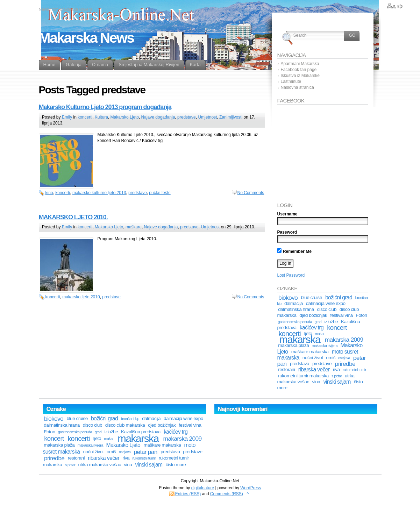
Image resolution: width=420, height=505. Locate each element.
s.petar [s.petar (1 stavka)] (337, 376)
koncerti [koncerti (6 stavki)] (79, 439)
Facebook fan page (298, 70)
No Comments (251, 193)
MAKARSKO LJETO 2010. (73, 217)
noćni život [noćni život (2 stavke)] (313, 358)
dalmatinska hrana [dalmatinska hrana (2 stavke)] (296, 309)
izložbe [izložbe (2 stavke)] (331, 322)
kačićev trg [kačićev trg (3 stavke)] (312, 328)
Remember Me (294, 251)
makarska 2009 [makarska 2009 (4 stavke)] (344, 340)
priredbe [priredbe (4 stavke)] (345, 364)
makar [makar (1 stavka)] (109, 439)
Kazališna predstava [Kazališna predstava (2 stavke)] (141, 432)
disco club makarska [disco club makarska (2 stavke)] (125, 425)
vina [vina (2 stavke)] (316, 382)
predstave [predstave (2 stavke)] (322, 364)
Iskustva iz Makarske (300, 76)
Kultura (101, 117)
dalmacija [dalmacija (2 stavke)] (294, 303)
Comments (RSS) (227, 494)
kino (49, 193)
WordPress (251, 488)
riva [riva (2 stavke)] (336, 369)
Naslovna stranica (297, 87)
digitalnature (203, 488)
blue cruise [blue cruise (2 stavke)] (312, 297)
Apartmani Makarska (300, 64)
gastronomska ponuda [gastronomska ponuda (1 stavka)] (295, 322)
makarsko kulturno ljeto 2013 (99, 193)
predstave (187, 117)
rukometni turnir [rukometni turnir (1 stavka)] (354, 370)
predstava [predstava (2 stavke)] (300, 364)
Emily (67, 117)
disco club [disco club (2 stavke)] (327, 309)
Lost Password (291, 275)
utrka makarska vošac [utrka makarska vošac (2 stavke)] (99, 465)
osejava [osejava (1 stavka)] (344, 358)
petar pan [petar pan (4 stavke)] (146, 452)
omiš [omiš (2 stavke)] (331, 358)
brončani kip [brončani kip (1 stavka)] (130, 419)
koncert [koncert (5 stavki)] (337, 328)
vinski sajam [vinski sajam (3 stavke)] (337, 382)
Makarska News (86, 38)
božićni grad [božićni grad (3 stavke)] (339, 297)
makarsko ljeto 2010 (81, 297)
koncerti (85, 117)
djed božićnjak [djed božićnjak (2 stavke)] (313, 315)
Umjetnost (207, 117)
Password (287, 232)
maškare (134, 227)
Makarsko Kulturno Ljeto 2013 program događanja (105, 107)
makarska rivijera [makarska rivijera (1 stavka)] (325, 346)
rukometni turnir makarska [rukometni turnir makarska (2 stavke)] (303, 376)
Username (287, 214)
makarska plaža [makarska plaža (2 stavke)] (293, 345)
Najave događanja (158, 117)
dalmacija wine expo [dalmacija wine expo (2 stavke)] (326, 303)
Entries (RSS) (188, 494)
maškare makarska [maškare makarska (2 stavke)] (310, 352)
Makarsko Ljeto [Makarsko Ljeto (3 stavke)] (123, 445)
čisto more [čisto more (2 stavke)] (176, 465)
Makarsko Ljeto (125, 117)
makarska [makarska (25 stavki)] (300, 339)
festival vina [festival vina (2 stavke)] (341, 315)
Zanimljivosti (231, 117)
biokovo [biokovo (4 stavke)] (288, 298)
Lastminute (291, 81)
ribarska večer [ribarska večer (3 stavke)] (314, 369)
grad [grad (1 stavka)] (318, 322)
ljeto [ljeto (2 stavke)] (97, 438)
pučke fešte (160, 193)
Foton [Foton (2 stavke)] (361, 315)
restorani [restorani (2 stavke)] (286, 369)
